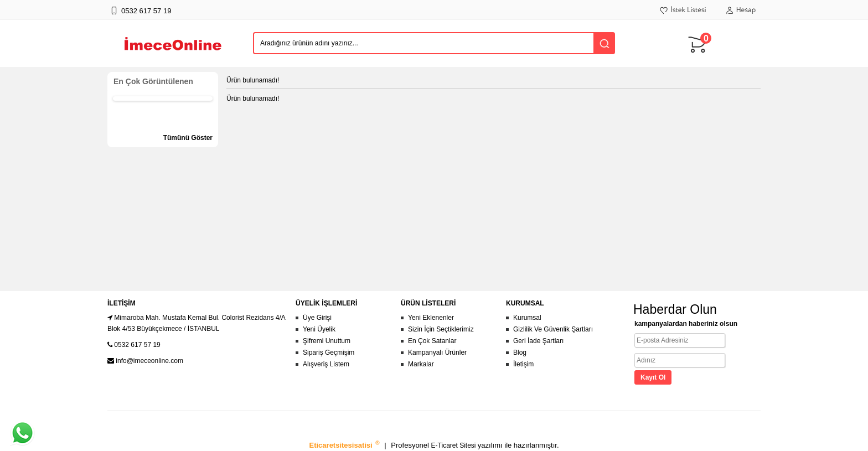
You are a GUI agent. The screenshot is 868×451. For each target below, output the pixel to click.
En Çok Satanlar (432, 341)
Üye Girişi (317, 318)
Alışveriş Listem (326, 364)
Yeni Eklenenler (431, 318)
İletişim (523, 364)
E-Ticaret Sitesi (454, 445)
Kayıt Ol (653, 377)
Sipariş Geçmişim (329, 352)
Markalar (421, 364)
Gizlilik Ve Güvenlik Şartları (553, 329)
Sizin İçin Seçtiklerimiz (441, 329)
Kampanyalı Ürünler (437, 352)
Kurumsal (527, 318)
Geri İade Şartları (538, 341)
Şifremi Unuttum (327, 341)
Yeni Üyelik (319, 329)
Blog (520, 352)
